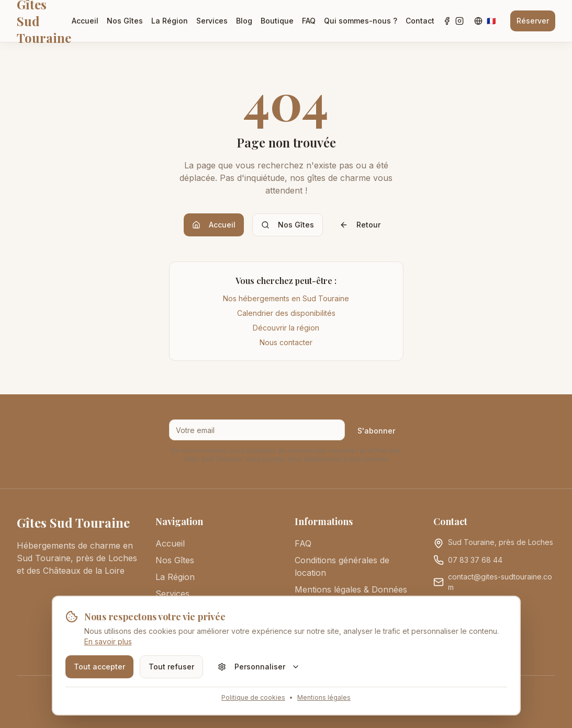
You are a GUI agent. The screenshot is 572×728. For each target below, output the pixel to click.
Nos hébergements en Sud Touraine (286, 298)
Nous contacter (286, 342)
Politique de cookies (253, 697)
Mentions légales (324, 697)
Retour (360, 225)
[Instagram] (459, 21)
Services (212, 21)
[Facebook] (447, 21)
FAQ (309, 21)
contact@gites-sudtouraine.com (500, 582)
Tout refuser (171, 667)
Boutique (277, 21)
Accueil (85, 21)
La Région (170, 21)
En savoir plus (108, 641)
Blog (244, 21)
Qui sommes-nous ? (361, 21)
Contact (420, 21)
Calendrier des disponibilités (286, 313)
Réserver (533, 21)
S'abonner (376, 431)
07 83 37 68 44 (475, 560)
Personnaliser (259, 667)
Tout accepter (99, 667)
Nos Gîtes (125, 21)
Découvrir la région (286, 328)
